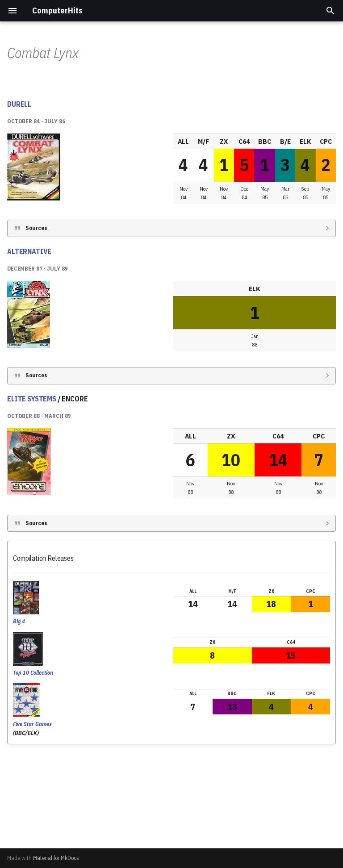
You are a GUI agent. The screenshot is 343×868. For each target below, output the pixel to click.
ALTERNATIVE (29, 345)
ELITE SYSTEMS (32, 492)
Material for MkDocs (56, 858)
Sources (36, 321)
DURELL (19, 197)
